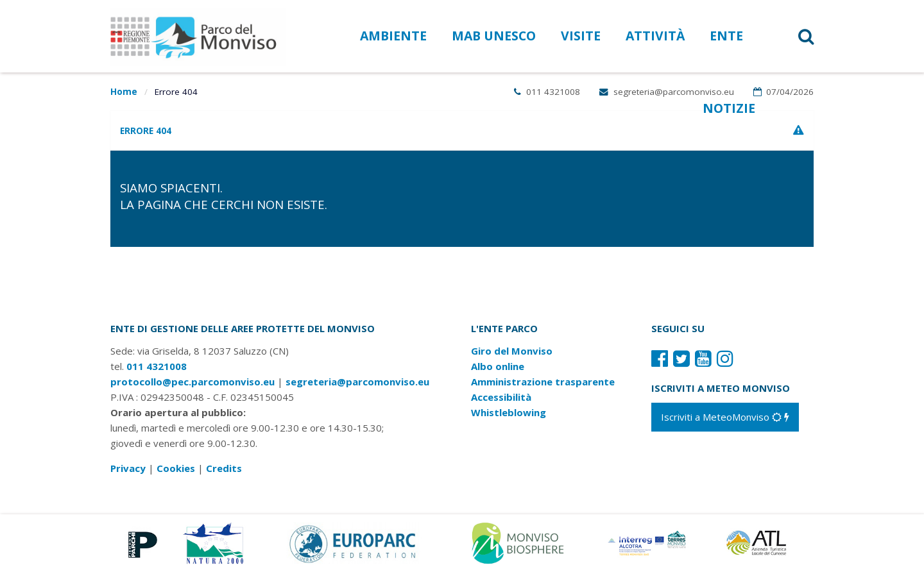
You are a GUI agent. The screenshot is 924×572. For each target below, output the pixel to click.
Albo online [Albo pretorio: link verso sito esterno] (498, 366)
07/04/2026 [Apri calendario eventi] (784, 92)
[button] (790, 36)
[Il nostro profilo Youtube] (703, 358)
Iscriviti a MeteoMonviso (725, 417)
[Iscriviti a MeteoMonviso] (725, 417)
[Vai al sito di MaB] (520, 542)
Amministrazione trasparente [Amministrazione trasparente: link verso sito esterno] (543, 382)
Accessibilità (501, 397)
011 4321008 (547, 92)
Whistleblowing (509, 412)
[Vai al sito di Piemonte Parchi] (140, 542)
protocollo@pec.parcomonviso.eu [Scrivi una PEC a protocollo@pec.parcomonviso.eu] (193, 382)
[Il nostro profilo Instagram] (725, 358)
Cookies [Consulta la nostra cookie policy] (176, 468)
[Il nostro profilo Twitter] (681, 358)
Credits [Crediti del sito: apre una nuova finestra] (224, 468)
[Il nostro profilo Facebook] (660, 358)
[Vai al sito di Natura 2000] (213, 542)
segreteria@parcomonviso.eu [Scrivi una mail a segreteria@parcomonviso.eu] (667, 92)
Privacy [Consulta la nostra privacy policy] (128, 468)
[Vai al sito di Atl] (760, 542)
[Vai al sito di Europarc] (354, 542)
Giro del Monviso (512, 351)
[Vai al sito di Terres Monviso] (648, 542)
